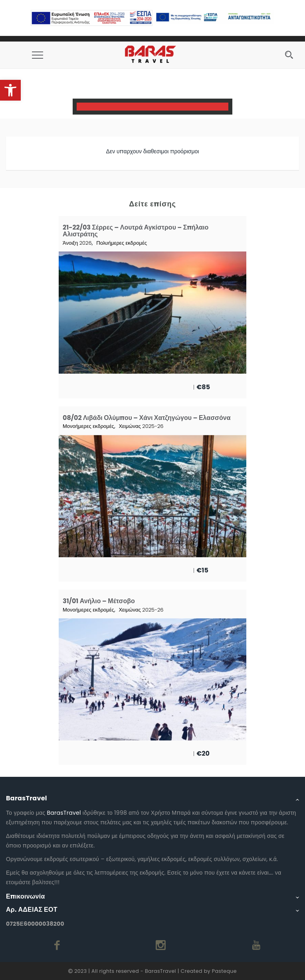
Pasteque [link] (224, 971)
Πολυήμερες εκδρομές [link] (122, 243)
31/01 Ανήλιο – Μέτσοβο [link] (99, 601)
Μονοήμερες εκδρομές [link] (88, 426)
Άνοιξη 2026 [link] (77, 243)
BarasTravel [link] (64, 813)
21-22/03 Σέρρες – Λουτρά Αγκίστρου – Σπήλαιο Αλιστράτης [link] (136, 231)
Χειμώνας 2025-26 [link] (141, 426)
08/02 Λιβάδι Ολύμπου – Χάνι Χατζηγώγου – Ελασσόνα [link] (147, 418)
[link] (10, 90)
